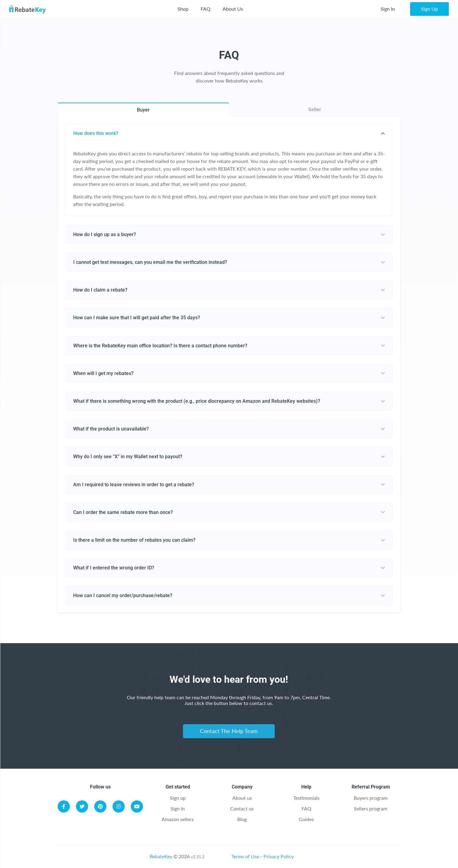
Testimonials (306, 798)
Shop (183, 9)
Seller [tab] (315, 110)
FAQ (206, 9)
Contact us (242, 808)
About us (242, 798)
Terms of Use (245, 856)
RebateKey (161, 856)
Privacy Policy (279, 856)
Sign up (178, 798)
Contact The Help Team (229, 731)
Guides (306, 819)
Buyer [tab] (143, 110)
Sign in (178, 808)
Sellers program (371, 808)
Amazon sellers (178, 819)
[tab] (229, 133)
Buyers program (371, 798)
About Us (233, 9)
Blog (242, 819)
